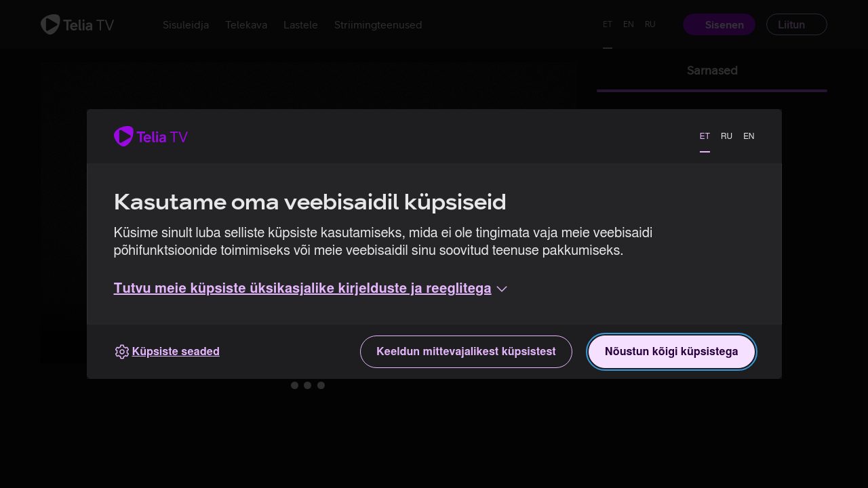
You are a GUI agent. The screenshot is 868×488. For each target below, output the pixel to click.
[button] (312, 289)
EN (749, 136)
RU (727, 136)
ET (705, 136)
